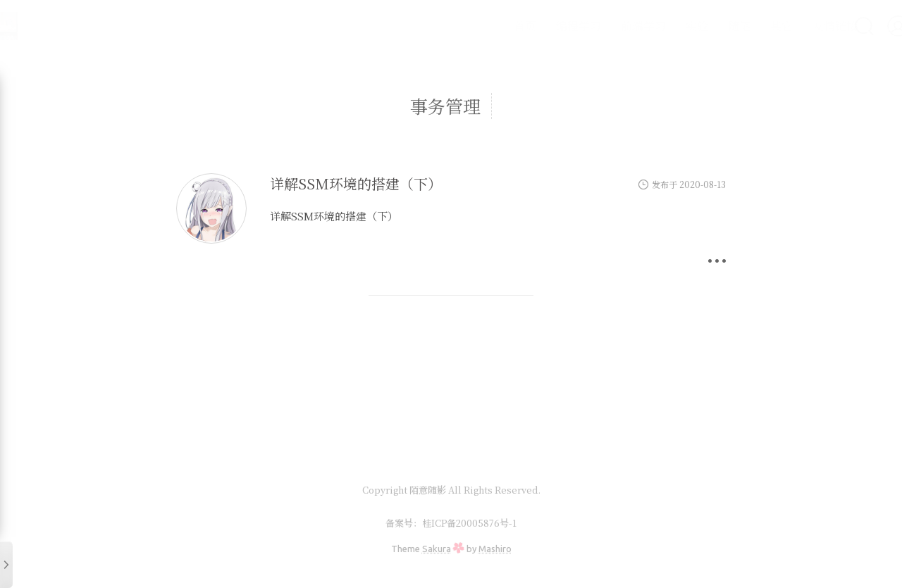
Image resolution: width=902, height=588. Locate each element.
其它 (744, 26)
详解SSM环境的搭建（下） (356, 183)
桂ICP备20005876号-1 (469, 523)
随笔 (702, 26)
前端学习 (606, 26)
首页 (488, 26)
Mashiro (495, 549)
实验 (660, 26)
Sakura (437, 549)
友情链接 (798, 26)
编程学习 (541, 26)
